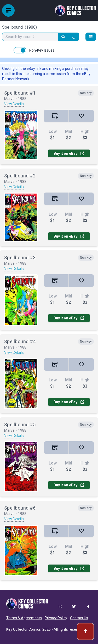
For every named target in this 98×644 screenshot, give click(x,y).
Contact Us (79, 618)
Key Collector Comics (24, 629)
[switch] (20, 50)
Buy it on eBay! (69, 153)
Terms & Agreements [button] (24, 618)
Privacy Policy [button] (56, 618)
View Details (14, 104)
